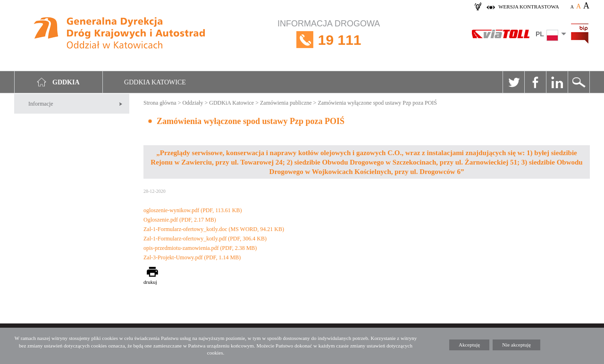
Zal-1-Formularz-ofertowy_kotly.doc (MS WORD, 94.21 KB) (214, 229)
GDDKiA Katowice (231, 103)
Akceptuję (469, 345)
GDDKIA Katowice (155, 82)
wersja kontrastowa (528, 7)
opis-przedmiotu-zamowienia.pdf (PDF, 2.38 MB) (200, 248)
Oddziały (193, 103)
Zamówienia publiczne (286, 103)
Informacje (41, 104)
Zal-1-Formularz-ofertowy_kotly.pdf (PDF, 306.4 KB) (205, 239)
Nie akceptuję (516, 345)
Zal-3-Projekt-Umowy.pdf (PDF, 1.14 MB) (192, 257)
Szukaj (579, 82)
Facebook (535, 82)
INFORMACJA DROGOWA (329, 40)
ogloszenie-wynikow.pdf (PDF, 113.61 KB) (193, 210)
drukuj (150, 282)
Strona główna (160, 103)
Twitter (513, 82)
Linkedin (557, 82)
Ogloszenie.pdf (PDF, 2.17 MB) (180, 220)
